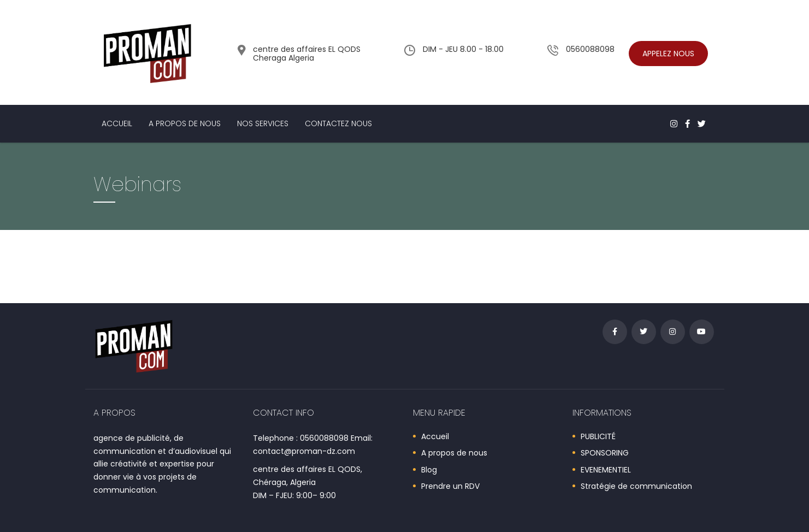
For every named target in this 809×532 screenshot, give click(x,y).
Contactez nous (338, 123)
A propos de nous (185, 123)
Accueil (117, 123)
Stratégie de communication (636, 487)
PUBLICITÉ (598, 437)
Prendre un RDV (450, 487)
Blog (429, 470)
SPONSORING (605, 453)
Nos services (263, 123)
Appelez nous (668, 54)
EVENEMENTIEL (606, 470)
